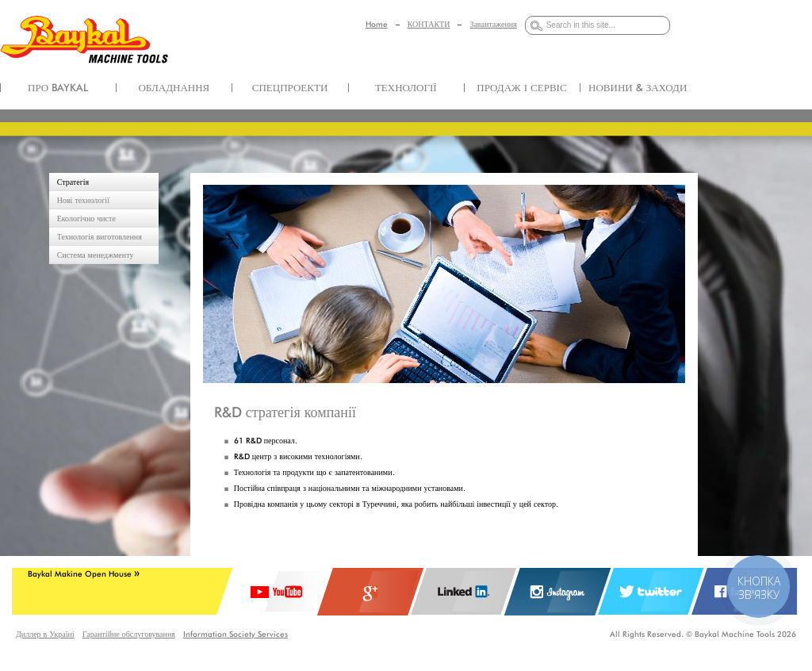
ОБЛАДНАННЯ (174, 87)
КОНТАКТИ (429, 24)
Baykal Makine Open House (84, 573)
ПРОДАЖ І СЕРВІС (521, 87)
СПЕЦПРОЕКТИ (290, 87)
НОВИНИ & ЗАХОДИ (638, 87)
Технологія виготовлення (100, 236)
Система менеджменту (96, 255)
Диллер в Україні (45, 634)
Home (377, 24)
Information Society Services (236, 634)
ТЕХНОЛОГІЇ (406, 87)
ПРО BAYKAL (58, 87)
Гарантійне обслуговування (129, 634)
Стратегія (73, 182)
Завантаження (493, 24)
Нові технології (83, 200)
